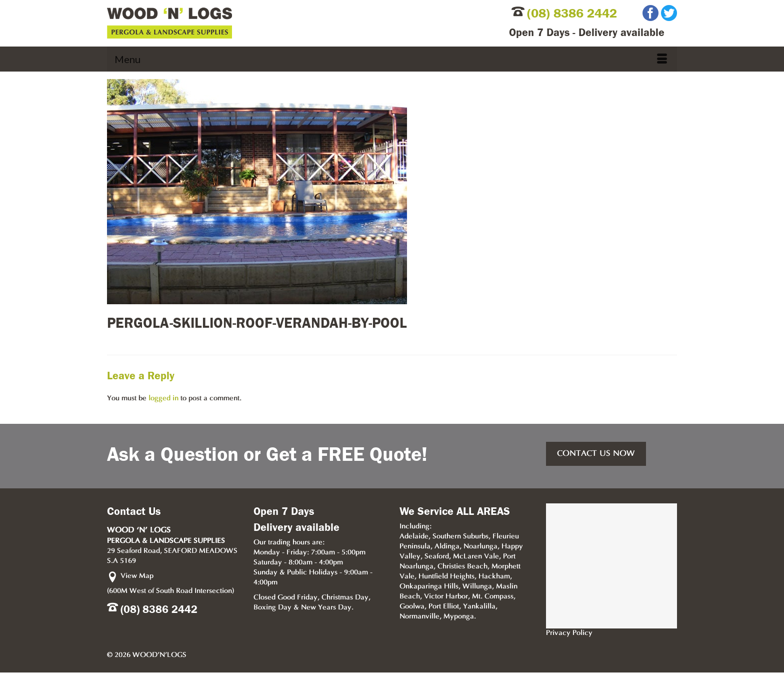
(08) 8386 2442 (572, 14)
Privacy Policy (569, 633)
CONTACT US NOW (596, 454)
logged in (163, 399)
